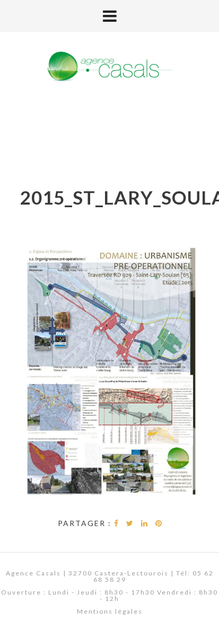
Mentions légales (110, 611)
